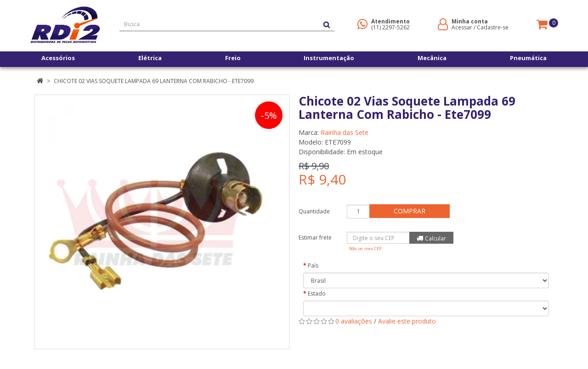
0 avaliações (354, 321)
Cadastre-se (493, 27)
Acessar (462, 27)
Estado (317, 294)
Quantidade (314, 211)
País (313, 266)
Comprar (411, 211)
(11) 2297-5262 (390, 27)
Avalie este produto (407, 321)
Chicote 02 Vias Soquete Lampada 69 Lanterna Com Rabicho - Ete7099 (154, 81)
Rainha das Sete (345, 132)
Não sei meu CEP (365, 249)
